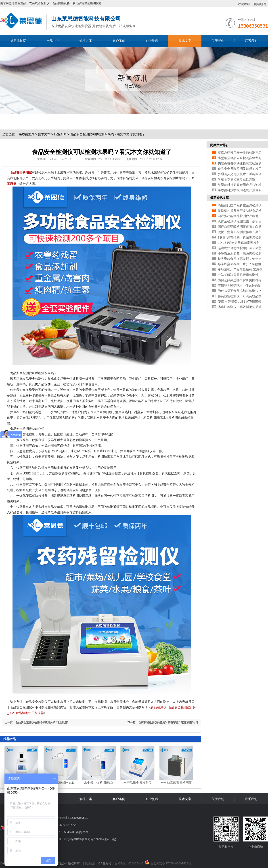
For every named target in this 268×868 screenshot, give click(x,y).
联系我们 (251, 41)
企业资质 (152, 41)
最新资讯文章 (220, 198)
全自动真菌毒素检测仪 (176, 783)
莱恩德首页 (18, 41)
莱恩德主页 (27, 134)
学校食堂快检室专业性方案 (237, 179)
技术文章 (185, 41)
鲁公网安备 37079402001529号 (171, 863)
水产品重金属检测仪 (138, 783)
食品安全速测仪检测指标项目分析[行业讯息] (42, 722)
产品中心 (53, 41)
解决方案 (86, 41)
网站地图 (260, 4)
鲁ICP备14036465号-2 (129, 863)
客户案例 (119, 41)
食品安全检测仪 (21, 172)
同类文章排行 (220, 145)
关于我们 (218, 41)
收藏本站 (244, 4)
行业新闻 (60, 134)
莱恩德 (12, 184)
